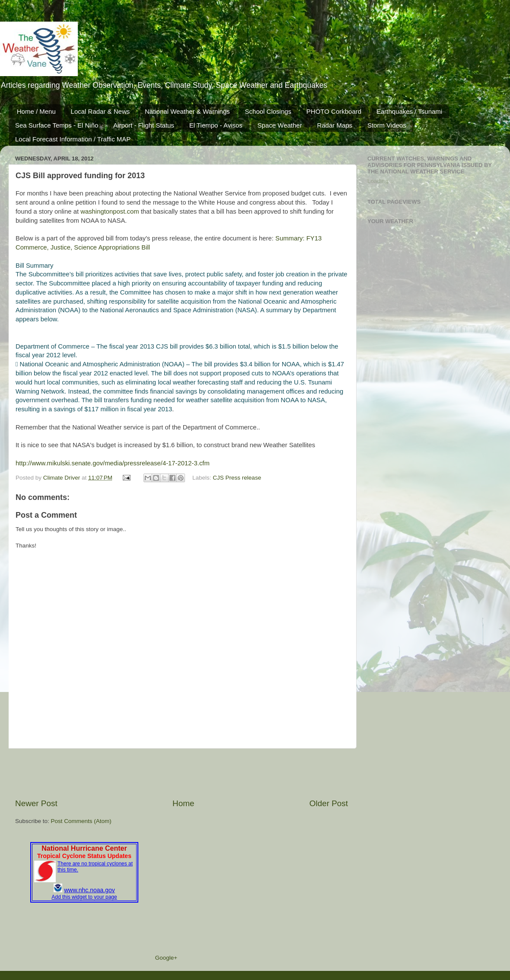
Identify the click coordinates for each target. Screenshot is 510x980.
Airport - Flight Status (144, 125)
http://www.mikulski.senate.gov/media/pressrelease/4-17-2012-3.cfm (113, 463)
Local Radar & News (100, 111)
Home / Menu (36, 111)
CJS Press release (237, 478)
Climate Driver (62, 478)
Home (183, 803)
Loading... (380, 181)
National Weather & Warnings (187, 111)
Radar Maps (335, 125)
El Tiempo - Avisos (216, 125)
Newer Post (36, 803)
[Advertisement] (182, 773)
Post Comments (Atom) (81, 821)
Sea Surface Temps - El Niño (57, 125)
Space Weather (280, 125)
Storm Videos (387, 125)
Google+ (166, 958)
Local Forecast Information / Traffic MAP (73, 139)
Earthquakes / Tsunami (409, 111)
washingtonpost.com (110, 211)
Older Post (329, 803)
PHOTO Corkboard (334, 111)
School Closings (268, 111)
